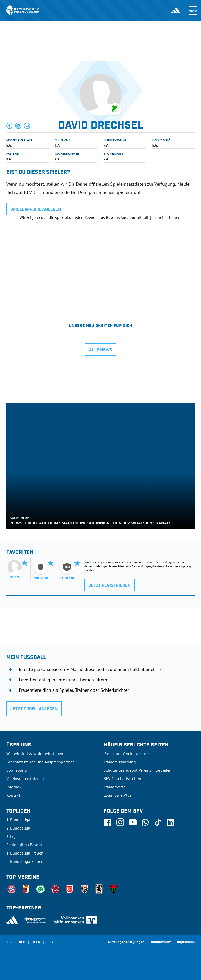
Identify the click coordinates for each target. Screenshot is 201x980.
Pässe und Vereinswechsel (127, 753)
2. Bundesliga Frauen (25, 861)
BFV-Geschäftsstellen (122, 778)
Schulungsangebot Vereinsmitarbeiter (137, 770)
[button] (10, 126)
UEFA (36, 943)
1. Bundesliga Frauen (25, 853)
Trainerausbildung (120, 762)
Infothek (14, 787)
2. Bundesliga (18, 828)
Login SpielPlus (118, 795)
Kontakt (13, 795)
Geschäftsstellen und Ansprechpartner (40, 762)
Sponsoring (17, 770)
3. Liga (12, 836)
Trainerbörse (115, 787)
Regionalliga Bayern (24, 845)
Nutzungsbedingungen (126, 943)
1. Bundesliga (18, 820)
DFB (22, 943)
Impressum (186, 943)
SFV (9, 943)
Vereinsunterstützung (25, 778)
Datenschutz (161, 943)
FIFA (50, 943)
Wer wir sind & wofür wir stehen (35, 753)
